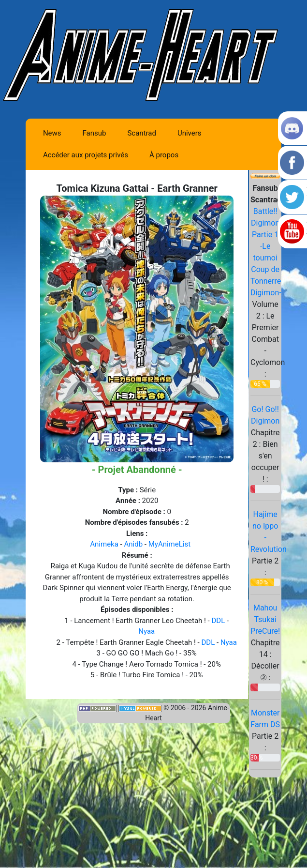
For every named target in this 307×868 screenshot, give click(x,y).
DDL (218, 621)
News (52, 133)
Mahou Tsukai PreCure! (265, 619)
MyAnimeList (169, 544)
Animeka (104, 544)
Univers (190, 133)
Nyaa (146, 631)
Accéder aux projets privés (86, 155)
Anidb (133, 544)
